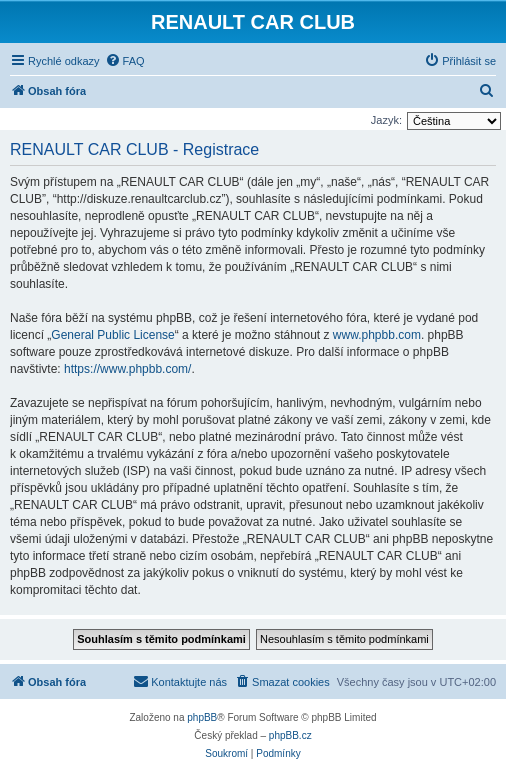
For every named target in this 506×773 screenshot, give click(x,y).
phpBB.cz (290, 735)
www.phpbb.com (377, 335)
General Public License (112, 335)
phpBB (202, 717)
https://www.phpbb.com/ (127, 369)
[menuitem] (125, 61)
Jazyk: (386, 120)
